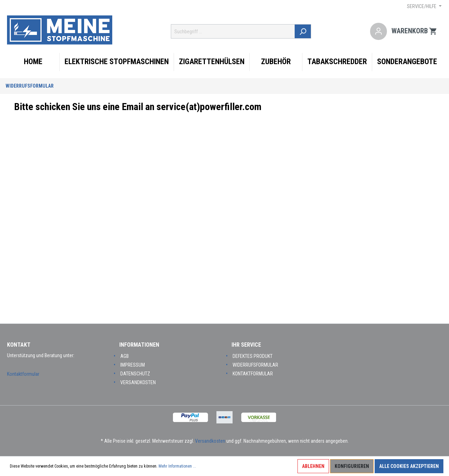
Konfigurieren (352, 466)
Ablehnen (313, 466)
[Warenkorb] (414, 32)
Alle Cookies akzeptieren (409, 466)
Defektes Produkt (253, 356)
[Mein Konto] (378, 32)
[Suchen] (303, 31)
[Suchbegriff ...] (233, 31)
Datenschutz (135, 374)
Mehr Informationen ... (177, 466)
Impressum (133, 365)
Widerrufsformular (30, 86)
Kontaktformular (23, 374)
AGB (125, 356)
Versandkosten (138, 382)
